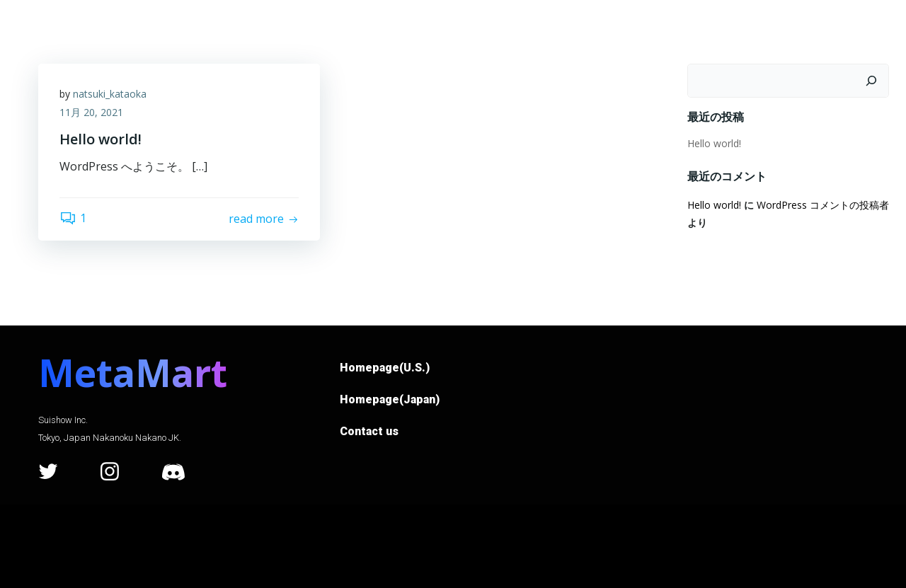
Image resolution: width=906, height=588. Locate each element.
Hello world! (714, 143)
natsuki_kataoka (110, 94)
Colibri (627, 546)
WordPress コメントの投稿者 (823, 205)
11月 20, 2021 (91, 112)
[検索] (871, 81)
